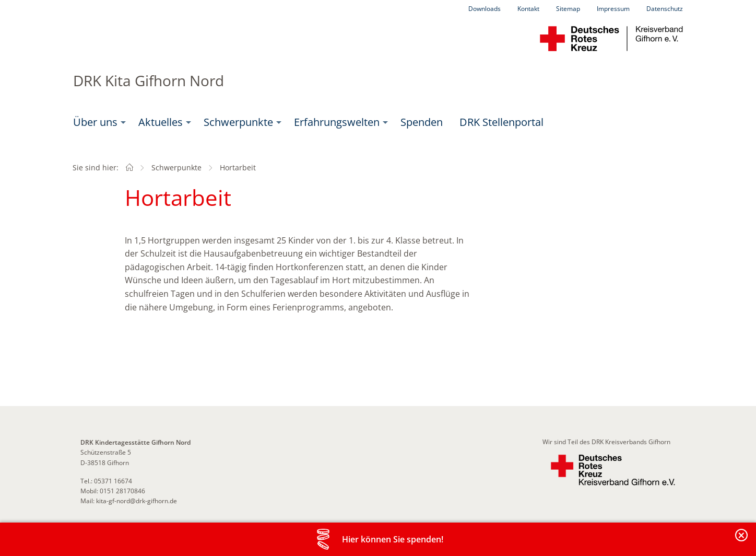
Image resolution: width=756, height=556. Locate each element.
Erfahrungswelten (337, 122)
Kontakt (528, 9)
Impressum (613, 9)
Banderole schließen (742, 541)
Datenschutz (665, 9)
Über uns (95, 122)
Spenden (422, 122)
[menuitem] (97, 122)
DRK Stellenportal (501, 122)
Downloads (485, 9)
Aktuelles (161, 122)
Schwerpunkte (238, 122)
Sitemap (568, 9)
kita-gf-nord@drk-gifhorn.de (137, 501)
